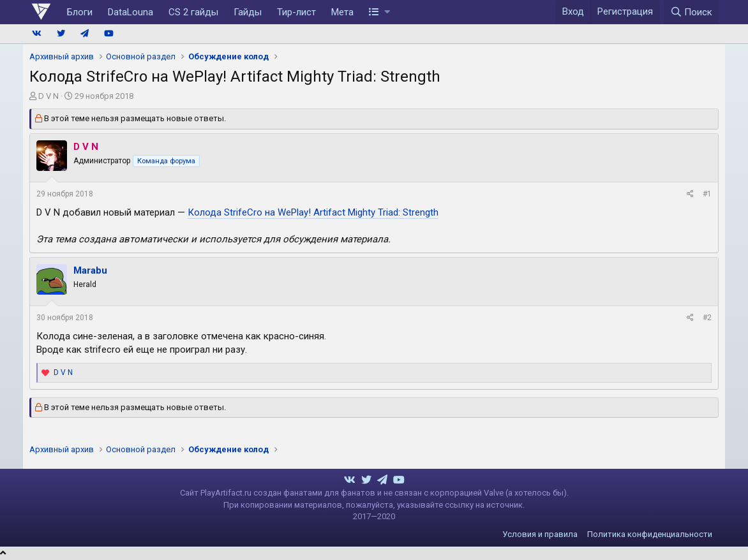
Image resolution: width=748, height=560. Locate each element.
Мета (342, 12)
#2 (707, 318)
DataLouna (131, 12)
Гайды (248, 12)
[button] (379, 12)
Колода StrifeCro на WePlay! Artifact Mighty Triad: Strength (313, 212)
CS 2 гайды (193, 12)
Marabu (90, 270)
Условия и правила (540, 534)
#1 (707, 194)
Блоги (80, 12)
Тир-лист (296, 12)
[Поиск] (691, 12)
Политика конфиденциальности (650, 534)
